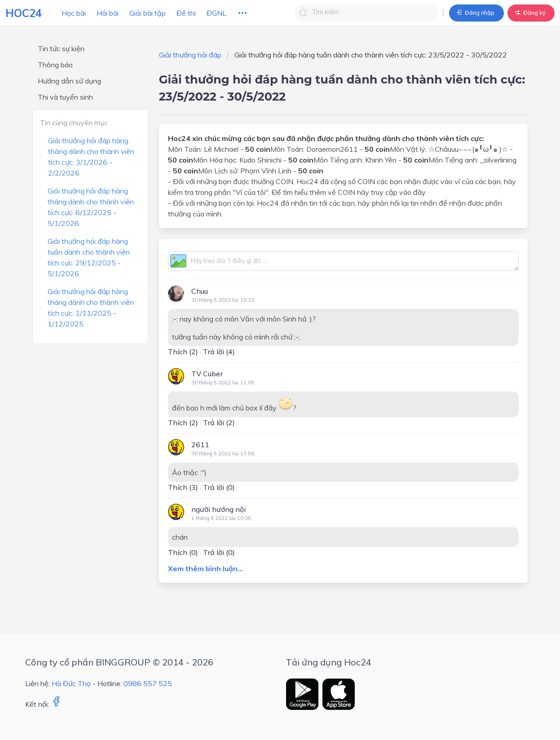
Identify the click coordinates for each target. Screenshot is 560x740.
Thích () (183, 352)
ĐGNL (216, 13)
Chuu (200, 291)
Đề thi (186, 13)
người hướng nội (218, 509)
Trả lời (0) (219, 487)
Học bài (74, 13)
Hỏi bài (108, 13)
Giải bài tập (148, 13)
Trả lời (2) (219, 423)
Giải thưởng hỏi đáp (190, 55)
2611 (200, 445)
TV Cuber (207, 374)
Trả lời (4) (219, 352)
